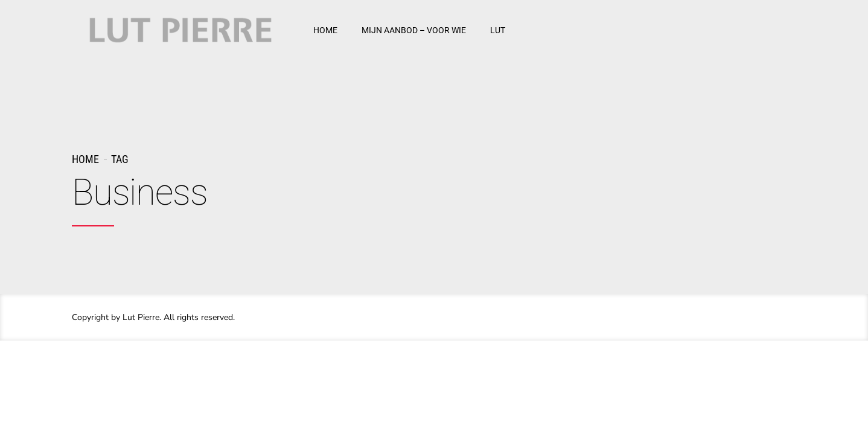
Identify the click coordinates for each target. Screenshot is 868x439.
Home (85, 159)
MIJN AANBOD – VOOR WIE (414, 30)
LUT (498, 30)
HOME (325, 30)
